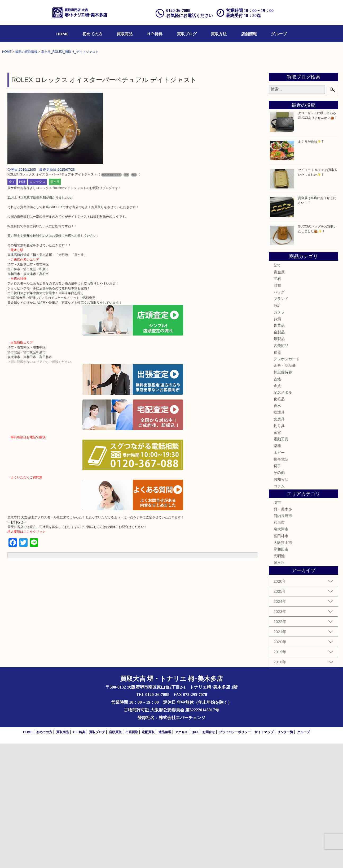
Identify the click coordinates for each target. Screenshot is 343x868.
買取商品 (125, 34)
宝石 (277, 403)
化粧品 (279, 524)
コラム (279, 611)
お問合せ (209, 857)
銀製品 (279, 463)
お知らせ (281, 604)
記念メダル (283, 517)
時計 (22, 307)
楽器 (277, 570)
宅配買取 (148, 857)
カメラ (279, 437)
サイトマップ (264, 857)
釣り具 (279, 550)
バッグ (279, 417)
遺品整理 (165, 857)
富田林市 (281, 660)
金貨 (277, 510)
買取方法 (219, 34)
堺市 (277, 627)
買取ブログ (187, 34)
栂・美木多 (283, 634)
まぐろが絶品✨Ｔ (311, 266)
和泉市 (279, 647)
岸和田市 (281, 674)
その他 (279, 597)
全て (12, 307)
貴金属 (279, 397)
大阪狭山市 (283, 667)
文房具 (279, 544)
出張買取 (132, 857)
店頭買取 (115, 857)
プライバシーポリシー (235, 857)
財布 (277, 410)
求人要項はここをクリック (27, 656)
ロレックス (37, 307)
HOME (62, 34)
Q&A (195, 857)
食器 (277, 477)
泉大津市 (281, 654)
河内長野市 (283, 641)
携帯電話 (281, 584)
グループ (279, 34)
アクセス (181, 857)
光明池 (279, 681)
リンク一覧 (285, 857)
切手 (277, 591)
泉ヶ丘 (55, 307)
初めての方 (92, 34)
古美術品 (281, 470)
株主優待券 (283, 497)
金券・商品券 (285, 490)
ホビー (279, 577)
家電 (277, 557)
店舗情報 (249, 34)
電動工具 (281, 564)
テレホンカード (287, 484)
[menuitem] (62, 34)
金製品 (279, 457)
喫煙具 (279, 537)
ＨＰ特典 (155, 34)
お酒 (277, 443)
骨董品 (279, 450)
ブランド (281, 423)
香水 (277, 530)
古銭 (277, 504)
